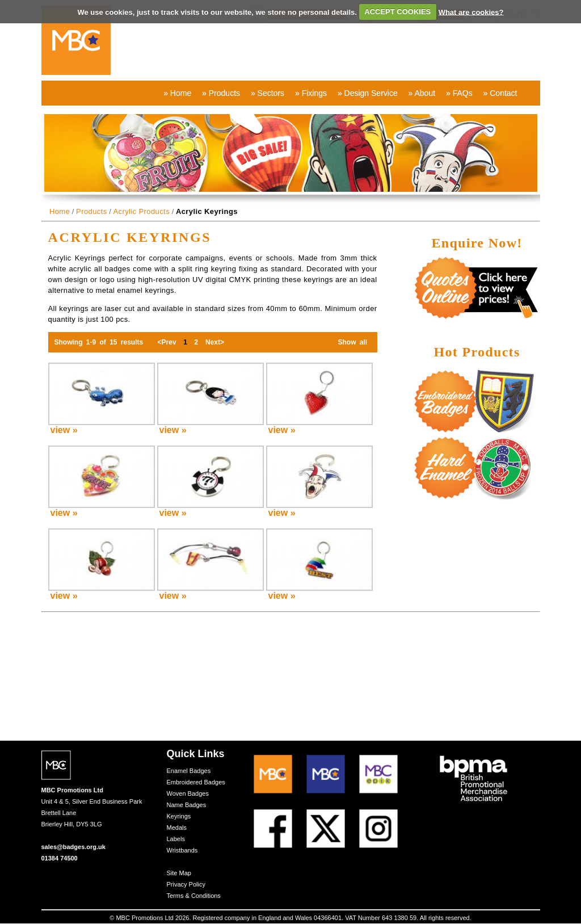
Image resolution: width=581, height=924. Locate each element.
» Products (221, 93)
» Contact (500, 93)
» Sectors (268, 93)
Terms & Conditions (194, 896)
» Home (177, 93)
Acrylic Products (141, 211)
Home (60, 211)
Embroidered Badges (196, 782)
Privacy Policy (186, 884)
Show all (352, 342)
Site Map (179, 873)
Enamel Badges (189, 771)
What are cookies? (471, 12)
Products (92, 211)
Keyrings (179, 816)
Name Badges (187, 805)
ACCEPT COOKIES (397, 12)
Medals (177, 828)
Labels (176, 839)
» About (422, 93)
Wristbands (182, 850)
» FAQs (459, 93)
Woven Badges (188, 793)
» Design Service (368, 93)
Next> (215, 342)
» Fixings (311, 93)
